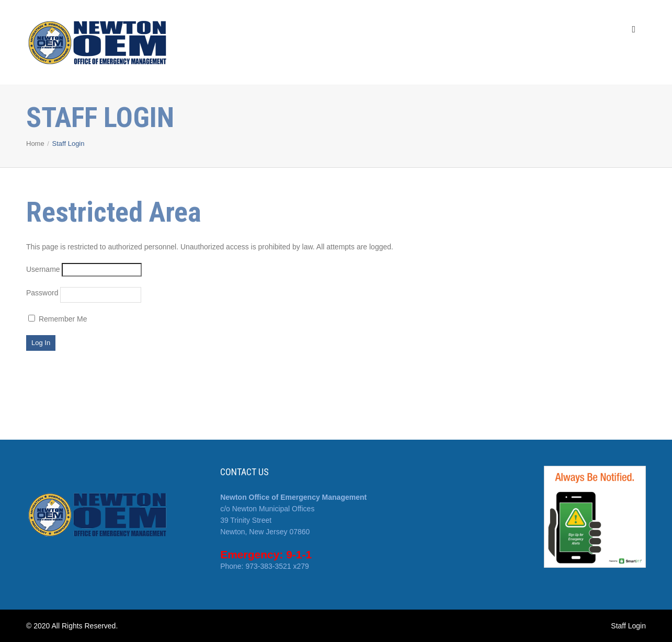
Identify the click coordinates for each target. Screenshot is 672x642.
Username (43, 269)
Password (42, 293)
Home (35, 144)
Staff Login (628, 626)
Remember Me (58, 319)
